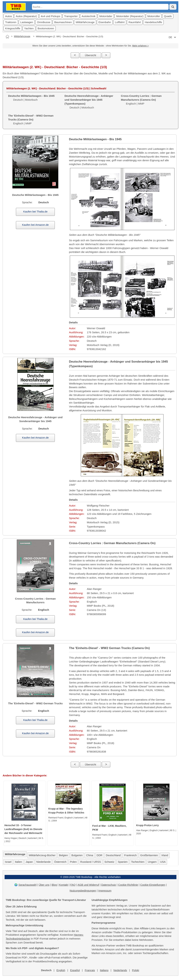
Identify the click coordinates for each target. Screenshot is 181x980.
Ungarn (152, 862)
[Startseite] (7, 37)
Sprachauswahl (27, 885)
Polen (73, 862)
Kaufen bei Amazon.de (35, 225)
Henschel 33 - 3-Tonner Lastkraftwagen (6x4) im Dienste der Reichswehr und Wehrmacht (23, 829)
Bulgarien (77, 855)
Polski (136, 970)
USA (163, 862)
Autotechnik (89, 16)
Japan (29, 862)
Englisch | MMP (141, 100)
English (61, 970)
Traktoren (11, 22)
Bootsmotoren (46, 28)
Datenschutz (109, 885)
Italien (19, 862)
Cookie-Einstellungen (153, 885)
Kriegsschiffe (13, 28)
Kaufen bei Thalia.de (35, 211)
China (90, 855)
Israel (8, 862)
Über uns (44, 885)
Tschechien (138, 862)
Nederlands (120, 970)
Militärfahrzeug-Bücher (42, 855)
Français (90, 970)
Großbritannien (149, 855)
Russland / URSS (91, 862)
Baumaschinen (63, 22)
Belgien (63, 855)
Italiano (104, 970)
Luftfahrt (120, 22)
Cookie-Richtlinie (128, 885)
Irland (165, 855)
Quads (168, 16)
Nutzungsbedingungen (83, 891)
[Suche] (173, 7)
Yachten (29, 28)
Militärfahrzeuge (85, 22)
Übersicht (90, 55)
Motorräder (106, 16)
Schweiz (109, 862)
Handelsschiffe (153, 22)
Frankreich (130, 855)
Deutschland (113, 855)
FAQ (73, 885)
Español (75, 970)
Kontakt (64, 885)
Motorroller (154, 16)
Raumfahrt (135, 22)
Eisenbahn (105, 22)
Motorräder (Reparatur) (130, 16)
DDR (100, 855)
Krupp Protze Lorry (148, 825)
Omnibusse (44, 22)
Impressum (105, 891)
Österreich (60, 862)
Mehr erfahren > (140, 46)
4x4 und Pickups (51, 16)
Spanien (123, 862)
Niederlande (44, 862)
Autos (8, 16)
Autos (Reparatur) (26, 16)
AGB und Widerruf (88, 885)
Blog (54, 885)
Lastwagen (27, 22)
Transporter (71, 16)
